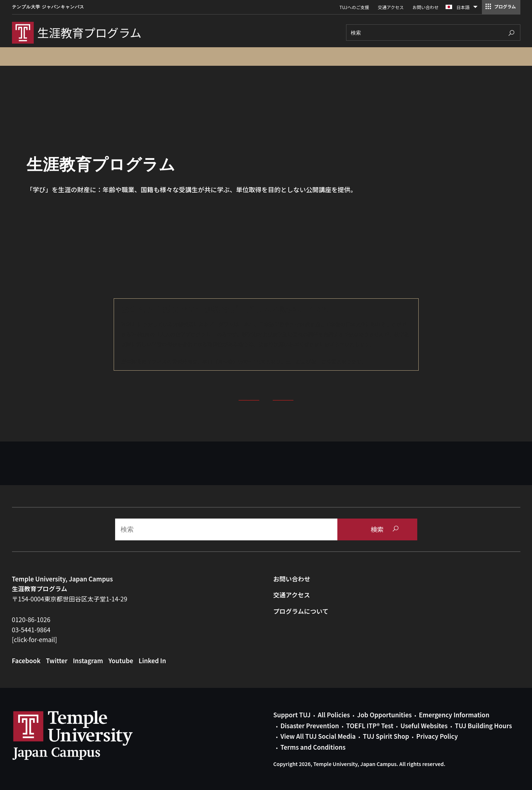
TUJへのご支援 (354, 7)
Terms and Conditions (313, 747)
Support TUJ (292, 715)
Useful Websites (424, 725)
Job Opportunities (384, 715)
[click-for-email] (35, 639)
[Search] (433, 33)
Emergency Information (454, 715)
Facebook (26, 660)
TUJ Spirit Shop (386, 736)
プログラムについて (301, 611)
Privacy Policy (437, 736)
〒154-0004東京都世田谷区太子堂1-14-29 (70, 599)
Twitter (56, 660)
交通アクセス (391, 7)
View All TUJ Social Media (318, 736)
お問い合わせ (426, 7)
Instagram (88, 660)
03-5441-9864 (31, 630)
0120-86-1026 (31, 619)
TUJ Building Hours (483, 725)
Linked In (153, 660)
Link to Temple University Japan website (85, 735)
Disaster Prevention (310, 725)
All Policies (334, 715)
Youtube (121, 660)
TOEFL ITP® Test (370, 725)
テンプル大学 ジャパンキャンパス (48, 7)
